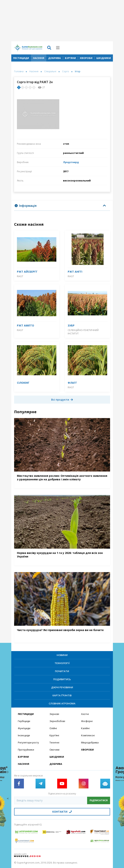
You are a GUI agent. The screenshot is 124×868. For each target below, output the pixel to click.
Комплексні (88, 735)
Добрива (54, 58)
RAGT (20, 276)
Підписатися (99, 800)
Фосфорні (87, 721)
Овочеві (54, 750)
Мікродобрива (90, 742)
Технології (62, 663)
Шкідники (104, 58)
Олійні (53, 728)
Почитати (62, 671)
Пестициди (21, 58)
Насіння (39, 58)
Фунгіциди (24, 728)
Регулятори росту (28, 742)
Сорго (66, 71)
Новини (62, 655)
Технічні (54, 742)
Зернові (54, 714)
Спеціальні (50, 71)
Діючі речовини (62, 687)
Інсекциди (24, 735)
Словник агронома (62, 703)
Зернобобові (57, 721)
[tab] (62, 206)
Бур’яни (70, 58)
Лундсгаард (71, 162)
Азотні (85, 714)
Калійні (85, 728)
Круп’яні (54, 735)
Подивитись (62, 679)
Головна (19, 71)
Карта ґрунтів (62, 695)
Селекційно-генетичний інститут (83, 332)
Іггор (78, 71)
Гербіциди (24, 721)
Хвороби (86, 58)
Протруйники (26, 750)
